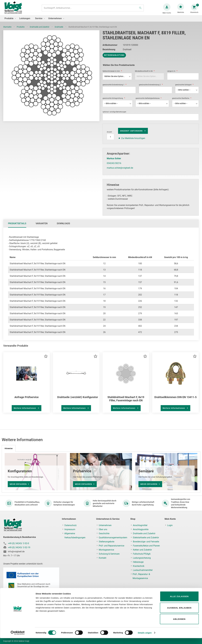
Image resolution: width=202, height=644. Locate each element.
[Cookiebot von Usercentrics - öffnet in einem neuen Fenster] (18, 639)
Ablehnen (179, 625)
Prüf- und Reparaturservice (111, 546)
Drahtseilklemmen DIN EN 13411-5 (175, 400)
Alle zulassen (179, 602)
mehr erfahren (18, 484)
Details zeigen (145, 639)
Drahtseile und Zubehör (40, 30)
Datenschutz (71, 525)
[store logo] (14, 9)
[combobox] (92, 9)
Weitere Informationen (25, 411)
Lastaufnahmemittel (143, 570)
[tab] (17, 226)
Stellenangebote (107, 542)
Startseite (8, 30)
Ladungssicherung (142, 558)
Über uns (103, 529)
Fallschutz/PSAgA (142, 554)
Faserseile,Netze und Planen (146, 546)
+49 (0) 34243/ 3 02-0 (18, 543)
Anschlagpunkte (141, 529)
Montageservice (106, 550)
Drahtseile (59, 30)
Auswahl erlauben (179, 614)
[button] (46, 359)
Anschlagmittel (140, 525)
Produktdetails (17, 226)
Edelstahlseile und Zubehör (146, 538)
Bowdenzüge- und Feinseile (146, 542)
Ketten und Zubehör (142, 550)
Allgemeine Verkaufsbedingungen (75, 535)
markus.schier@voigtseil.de (120, 171)
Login (170, 525)
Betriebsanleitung (114, 58)
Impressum (70, 529)
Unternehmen (105, 525)
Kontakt (102, 558)
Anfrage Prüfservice (27, 400)
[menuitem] (10, 21)
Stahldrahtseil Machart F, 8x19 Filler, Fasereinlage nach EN (126, 401)
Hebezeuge (138, 562)
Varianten (42, 226)
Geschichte (104, 533)
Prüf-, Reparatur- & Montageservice (141, 576)
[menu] (101, 21)
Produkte (21, 30)
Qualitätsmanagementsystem (113, 538)
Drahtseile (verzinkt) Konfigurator (78, 400)
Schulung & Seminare (109, 554)
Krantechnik (139, 566)
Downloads (63, 226)
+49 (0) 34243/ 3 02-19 (19, 548)
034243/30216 (114, 166)
